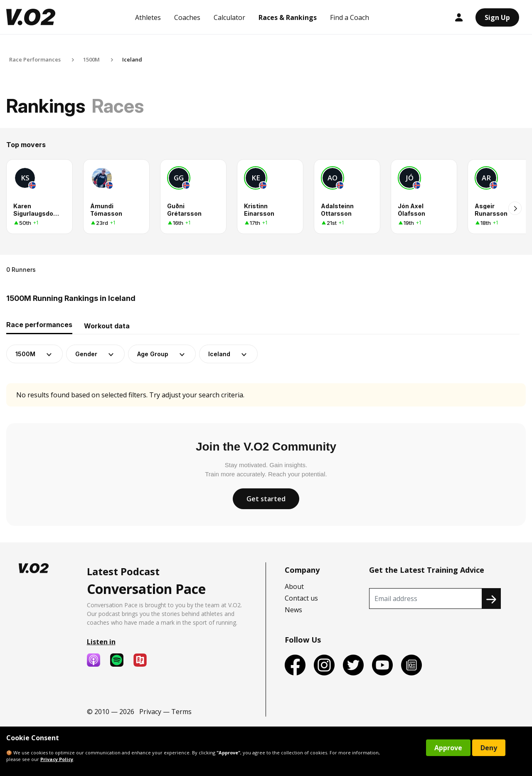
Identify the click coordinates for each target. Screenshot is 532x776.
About (294, 586)
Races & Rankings (288, 17)
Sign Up (497, 17)
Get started (266, 499)
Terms (181, 712)
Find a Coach (350, 17)
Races (118, 106)
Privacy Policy (57, 759)
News (293, 610)
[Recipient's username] (426, 599)
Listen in (101, 642)
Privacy (150, 712)
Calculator (229, 17)
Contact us (301, 598)
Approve (448, 748)
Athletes (148, 17)
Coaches (187, 17)
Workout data (107, 326)
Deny (489, 748)
